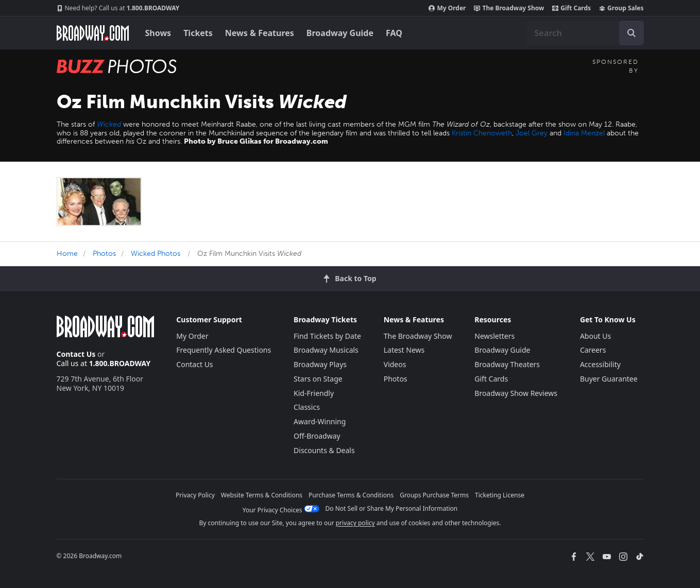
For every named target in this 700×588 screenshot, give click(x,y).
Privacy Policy (195, 495)
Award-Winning (320, 421)
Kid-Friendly (314, 393)
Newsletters (494, 336)
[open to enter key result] (631, 33)
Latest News (404, 350)
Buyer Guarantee (609, 379)
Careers (593, 350)
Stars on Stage (318, 379)
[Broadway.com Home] (93, 33)
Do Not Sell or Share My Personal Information (392, 508)
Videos (395, 364)
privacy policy (355, 523)
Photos (104, 254)
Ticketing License (500, 495)
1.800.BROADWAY (118, 8)
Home (67, 254)
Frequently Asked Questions (224, 350)
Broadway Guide (340, 33)
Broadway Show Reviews (516, 393)
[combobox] (585, 33)
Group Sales (621, 8)
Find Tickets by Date (327, 336)
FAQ (394, 33)
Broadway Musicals (326, 350)
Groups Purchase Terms (434, 495)
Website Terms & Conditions (262, 495)
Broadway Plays (320, 364)
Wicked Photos (156, 254)
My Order (447, 8)
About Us (595, 336)
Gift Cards (571, 8)
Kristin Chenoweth (482, 133)
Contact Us (76, 354)
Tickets (198, 33)
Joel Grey (532, 133)
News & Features (260, 33)
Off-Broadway (317, 436)
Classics (307, 407)
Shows (158, 33)
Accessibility (600, 364)
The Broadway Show (509, 8)
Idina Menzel (584, 133)
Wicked (109, 124)
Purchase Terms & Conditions (351, 495)
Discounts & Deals (324, 450)
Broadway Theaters (507, 364)
